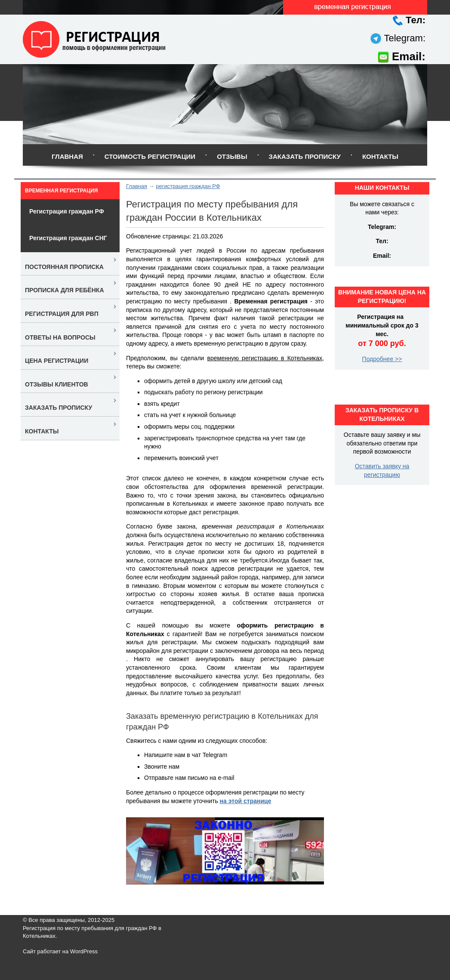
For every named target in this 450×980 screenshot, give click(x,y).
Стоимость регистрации (150, 156)
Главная (67, 156)
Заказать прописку (305, 156)
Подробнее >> (382, 359)
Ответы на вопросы (60, 337)
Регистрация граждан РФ (67, 211)
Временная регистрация (61, 191)
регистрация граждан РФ (188, 186)
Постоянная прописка (64, 267)
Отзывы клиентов (57, 384)
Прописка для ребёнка (65, 290)
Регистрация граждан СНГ (68, 238)
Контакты (380, 156)
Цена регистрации (57, 361)
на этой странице (246, 801)
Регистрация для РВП (62, 314)
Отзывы (232, 156)
